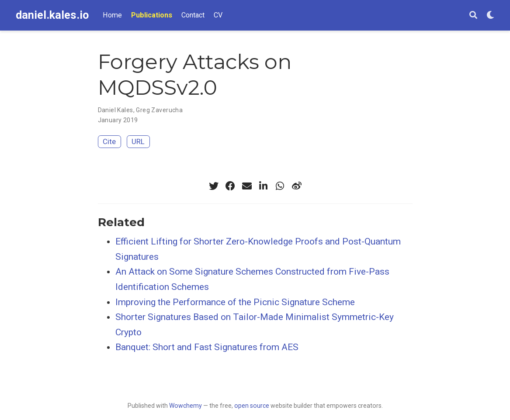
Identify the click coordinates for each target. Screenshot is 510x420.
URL (138, 141)
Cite (109, 141)
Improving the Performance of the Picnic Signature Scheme (235, 302)
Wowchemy (186, 406)
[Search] (473, 15)
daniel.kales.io (52, 15)
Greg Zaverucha (159, 110)
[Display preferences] (490, 15)
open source (252, 406)
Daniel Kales (116, 110)
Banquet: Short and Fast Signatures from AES (207, 347)
